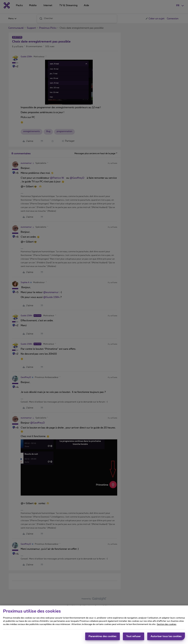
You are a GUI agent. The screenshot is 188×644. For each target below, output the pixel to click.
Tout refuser (134, 638)
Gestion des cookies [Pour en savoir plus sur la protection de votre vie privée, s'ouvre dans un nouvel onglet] (167, 626)
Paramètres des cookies (103, 638)
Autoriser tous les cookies (166, 638)
